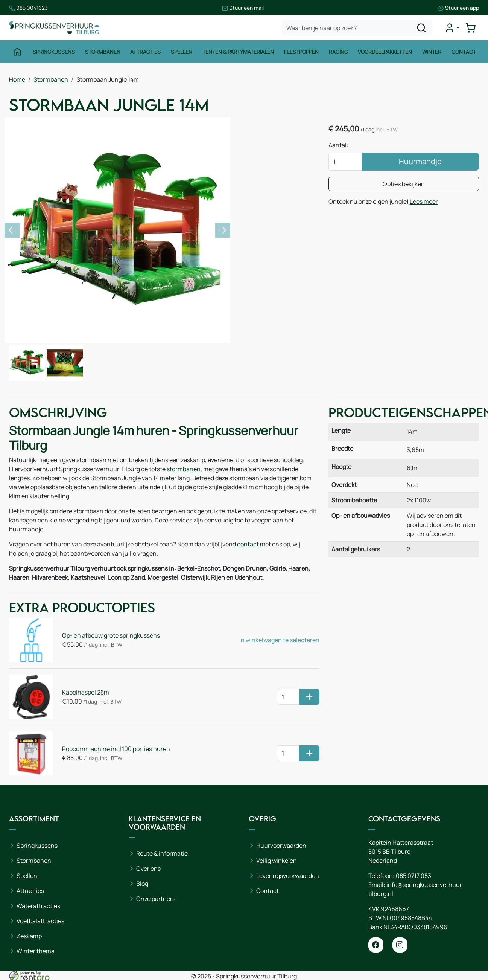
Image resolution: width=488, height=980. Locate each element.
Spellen (182, 52)
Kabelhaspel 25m (86, 692)
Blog (142, 884)
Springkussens (54, 52)
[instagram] (400, 945)
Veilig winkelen (277, 861)
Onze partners (156, 899)
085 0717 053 (414, 876)
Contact (464, 52)
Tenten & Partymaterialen (238, 52)
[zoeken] (421, 28)
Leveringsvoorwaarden (288, 876)
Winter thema (36, 951)
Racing (338, 52)
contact (248, 544)
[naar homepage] (54, 28)
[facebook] (376, 945)
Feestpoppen (301, 52)
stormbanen (184, 469)
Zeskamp (29, 936)
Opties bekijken (404, 184)
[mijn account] (452, 28)
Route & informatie (162, 853)
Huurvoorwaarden (281, 846)
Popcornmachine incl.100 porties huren (116, 749)
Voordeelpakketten (385, 52)
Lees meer (424, 201)
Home (17, 79)
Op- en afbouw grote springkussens (111, 635)
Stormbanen (103, 52)
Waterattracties (38, 906)
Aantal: (338, 145)
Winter (432, 52)
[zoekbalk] (357, 28)
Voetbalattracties (40, 921)
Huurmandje (420, 161)
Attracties (145, 52)
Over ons (148, 869)
